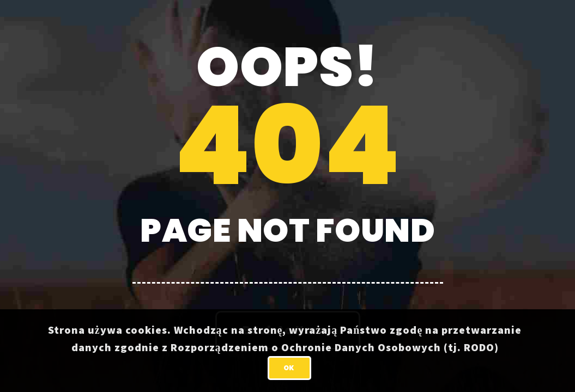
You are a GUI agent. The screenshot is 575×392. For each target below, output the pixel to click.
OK (289, 368)
